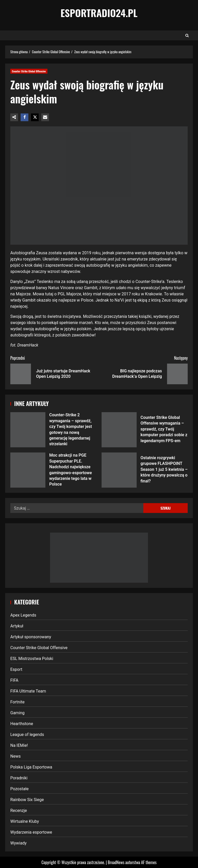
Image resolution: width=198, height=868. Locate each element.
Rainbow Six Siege (27, 800)
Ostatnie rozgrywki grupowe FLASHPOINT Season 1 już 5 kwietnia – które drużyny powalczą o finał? (119, 470)
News (15, 756)
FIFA (14, 680)
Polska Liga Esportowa (31, 767)
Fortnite (17, 702)
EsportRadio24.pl (99, 13)
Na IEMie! (19, 745)
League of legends (27, 735)
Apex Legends (23, 615)
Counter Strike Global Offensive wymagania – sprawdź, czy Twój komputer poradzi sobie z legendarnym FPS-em (119, 430)
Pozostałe (19, 789)
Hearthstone (22, 724)
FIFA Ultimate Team (28, 691)
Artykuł (17, 626)
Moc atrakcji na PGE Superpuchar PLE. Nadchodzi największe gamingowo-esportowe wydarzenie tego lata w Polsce (28, 470)
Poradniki (19, 778)
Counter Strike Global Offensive (29, 71)
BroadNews (116, 862)
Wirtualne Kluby (25, 821)
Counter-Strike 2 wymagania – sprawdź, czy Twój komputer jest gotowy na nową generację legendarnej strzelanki (28, 430)
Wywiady (18, 843)
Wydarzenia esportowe (31, 832)
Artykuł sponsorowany (31, 637)
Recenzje (19, 811)
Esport (16, 669)
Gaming (17, 713)
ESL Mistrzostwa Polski (32, 659)
